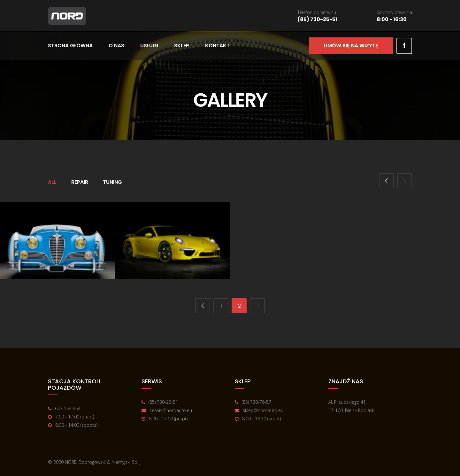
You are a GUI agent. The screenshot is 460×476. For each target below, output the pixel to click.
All (52, 182)
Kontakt (217, 46)
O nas (116, 46)
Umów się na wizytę (351, 46)
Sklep (182, 46)
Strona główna (70, 46)
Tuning (112, 182)
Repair (80, 182)
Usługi (149, 46)
